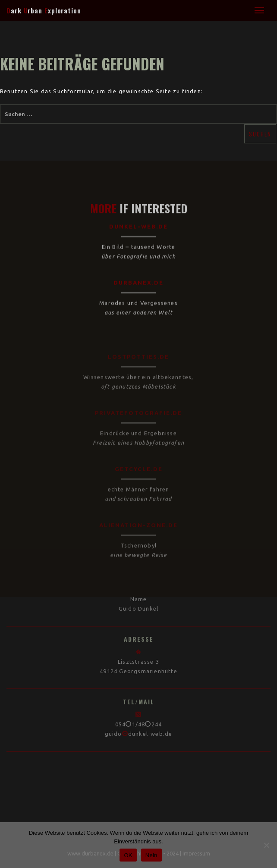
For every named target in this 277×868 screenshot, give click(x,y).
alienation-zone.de (138, 520)
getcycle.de (139, 464)
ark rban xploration (44, 10)
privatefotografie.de (138, 408)
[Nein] (266, 845)
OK (128, 855)
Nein (151, 855)
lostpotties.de (138, 352)
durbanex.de (138, 269)
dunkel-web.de (138, 212)
